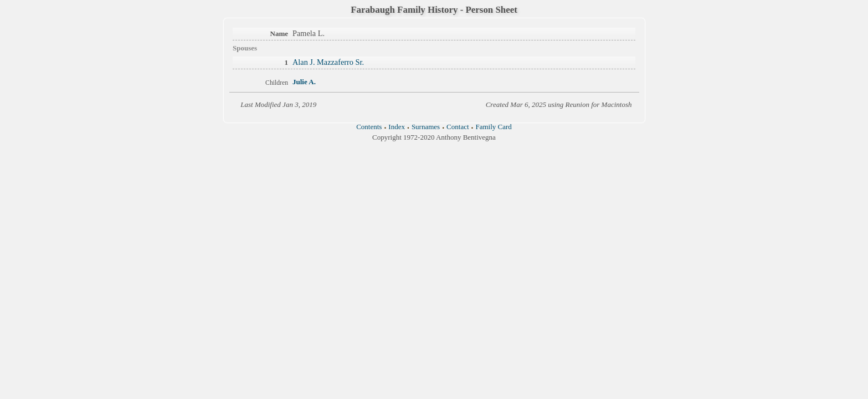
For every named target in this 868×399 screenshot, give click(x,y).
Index (397, 127)
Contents (369, 127)
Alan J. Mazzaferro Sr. (328, 62)
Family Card (493, 127)
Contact (458, 127)
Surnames (426, 127)
